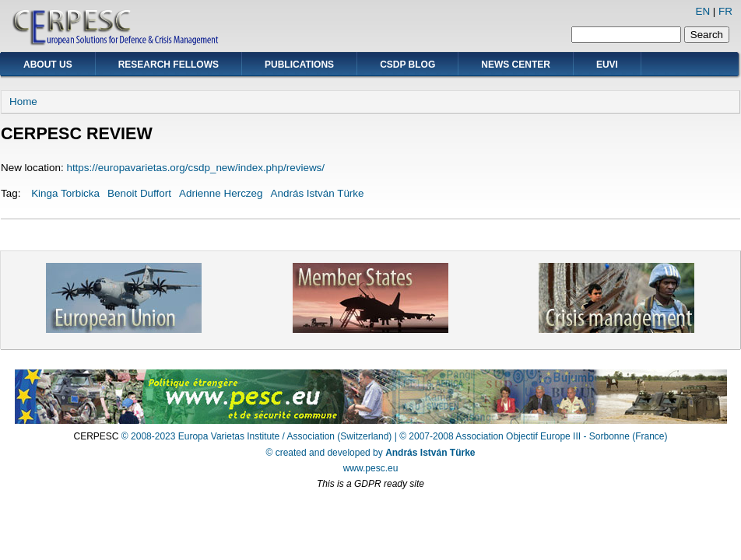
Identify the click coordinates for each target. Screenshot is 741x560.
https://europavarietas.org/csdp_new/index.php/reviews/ (195, 168)
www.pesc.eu (371, 468)
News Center (516, 65)
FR (725, 11)
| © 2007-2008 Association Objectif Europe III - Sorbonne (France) (531, 436)
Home (23, 101)
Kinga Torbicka (65, 193)
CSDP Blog (407, 65)
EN (702, 11)
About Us (48, 65)
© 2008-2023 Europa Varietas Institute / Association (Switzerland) (256, 436)
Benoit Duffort (139, 193)
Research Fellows (169, 65)
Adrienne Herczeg (221, 193)
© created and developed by (371, 453)
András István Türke (318, 193)
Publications (299, 65)
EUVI (607, 65)
